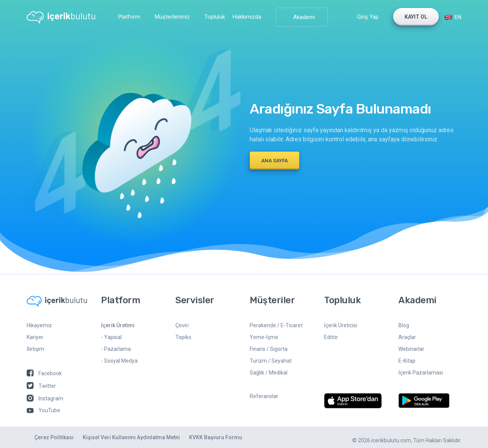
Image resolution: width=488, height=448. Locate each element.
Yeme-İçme (264, 337)
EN (453, 17)
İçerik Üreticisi (341, 325)
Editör (331, 337)
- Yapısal (111, 337)
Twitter (41, 386)
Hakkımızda (247, 17)
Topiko (183, 337)
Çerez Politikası (54, 437)
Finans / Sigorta (269, 349)
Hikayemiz (39, 325)
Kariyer (35, 337)
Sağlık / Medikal (269, 373)
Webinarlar (411, 349)
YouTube (43, 410)
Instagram (45, 398)
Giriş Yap (368, 17)
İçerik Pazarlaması (421, 373)
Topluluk (215, 17)
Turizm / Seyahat (271, 361)
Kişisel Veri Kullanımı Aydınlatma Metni (131, 437)
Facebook (44, 373)
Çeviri (182, 325)
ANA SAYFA (274, 161)
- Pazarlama (116, 349)
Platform (129, 17)
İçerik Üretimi (118, 325)
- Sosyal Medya (119, 361)
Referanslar (264, 396)
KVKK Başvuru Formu (216, 437)
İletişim (35, 349)
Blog (404, 325)
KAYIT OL (416, 17)
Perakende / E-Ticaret (276, 325)
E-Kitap (407, 361)
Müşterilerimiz (172, 17)
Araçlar (407, 337)
